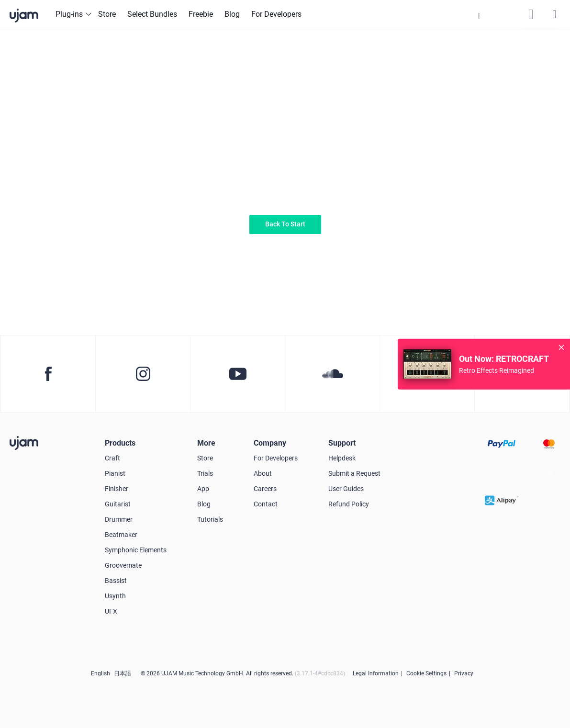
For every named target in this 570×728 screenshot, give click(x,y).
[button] (479, 14)
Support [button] (342, 443)
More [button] (206, 443)
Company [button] (270, 443)
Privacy (464, 673)
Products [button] (120, 443)
